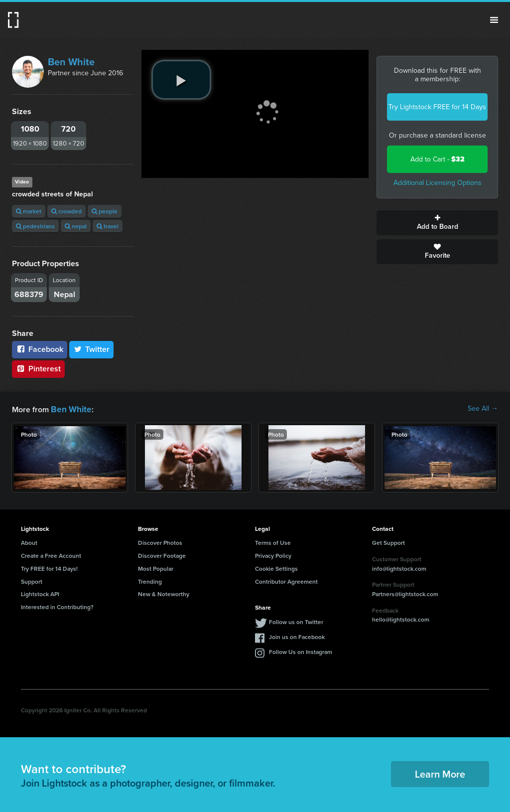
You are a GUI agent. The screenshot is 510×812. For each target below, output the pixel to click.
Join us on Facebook (297, 636)
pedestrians (35, 226)
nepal (76, 226)
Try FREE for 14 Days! (49, 568)
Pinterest (38, 369)
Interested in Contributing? (57, 606)
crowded (66, 211)
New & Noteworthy (164, 593)
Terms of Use (273, 542)
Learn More (440, 773)
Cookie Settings (276, 568)
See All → (483, 409)
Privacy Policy (273, 555)
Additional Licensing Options (438, 183)
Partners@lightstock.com (405, 593)
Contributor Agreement (286, 580)
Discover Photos (160, 542)
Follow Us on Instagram (301, 651)
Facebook (40, 349)
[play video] (181, 80)
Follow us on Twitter (296, 621)
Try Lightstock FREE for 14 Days (437, 107)
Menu (494, 20)
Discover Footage (162, 555)
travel (108, 226)
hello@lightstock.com (401, 618)
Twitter (92, 349)
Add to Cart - (438, 159)
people (105, 211)
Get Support (388, 542)
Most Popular (156, 568)
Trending (150, 580)
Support (32, 580)
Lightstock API (40, 593)
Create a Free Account (51, 555)
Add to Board (437, 223)
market (29, 211)
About (29, 542)
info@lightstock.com (399, 568)
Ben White (71, 62)
